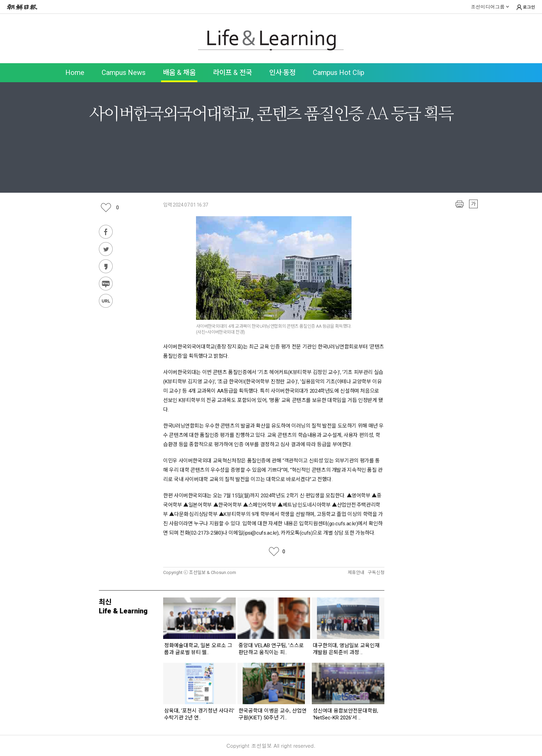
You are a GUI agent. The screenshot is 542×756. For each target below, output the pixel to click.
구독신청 (376, 572)
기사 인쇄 (460, 204)
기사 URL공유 (106, 301)
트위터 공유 (106, 249)
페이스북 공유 (106, 232)
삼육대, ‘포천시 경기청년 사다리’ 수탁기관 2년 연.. (199, 714)
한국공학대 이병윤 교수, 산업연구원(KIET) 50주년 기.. (273, 714)
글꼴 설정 (473, 204)
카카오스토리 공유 (106, 266)
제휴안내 (356, 572)
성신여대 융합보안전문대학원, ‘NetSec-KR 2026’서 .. (345, 714)
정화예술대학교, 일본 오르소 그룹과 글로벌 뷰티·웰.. (198, 649)
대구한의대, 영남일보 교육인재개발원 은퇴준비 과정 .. (346, 649)
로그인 (525, 7)
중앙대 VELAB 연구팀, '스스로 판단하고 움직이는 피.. (271, 649)
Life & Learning (271, 40)
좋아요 (118, 208)
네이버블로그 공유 (106, 284)
